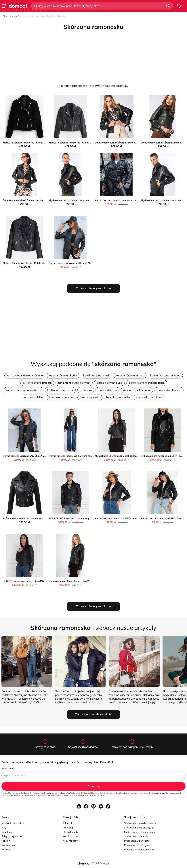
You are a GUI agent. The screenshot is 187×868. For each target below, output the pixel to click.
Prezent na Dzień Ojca (136, 845)
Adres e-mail (8, 769)
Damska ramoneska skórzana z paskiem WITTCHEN (122, 143)
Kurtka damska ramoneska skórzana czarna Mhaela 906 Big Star (83, 456)
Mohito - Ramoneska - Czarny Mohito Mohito (26, 263)
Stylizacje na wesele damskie (140, 823)
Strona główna (10, 16)
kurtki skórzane (97, 376)
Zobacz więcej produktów (93, 288)
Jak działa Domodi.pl (13, 823)
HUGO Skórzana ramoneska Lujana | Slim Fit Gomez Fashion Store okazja (41, 581)
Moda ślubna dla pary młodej (140, 832)
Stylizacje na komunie (136, 836)
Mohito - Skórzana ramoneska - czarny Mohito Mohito (31, 143)
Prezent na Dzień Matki (137, 841)
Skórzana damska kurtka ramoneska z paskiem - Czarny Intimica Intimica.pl (42, 519)
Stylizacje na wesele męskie (139, 828)
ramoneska (107, 390)
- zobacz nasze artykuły (93, 628)
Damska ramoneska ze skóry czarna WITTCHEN (74, 581)
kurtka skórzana (25, 376)
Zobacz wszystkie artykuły (93, 714)
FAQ (4, 828)
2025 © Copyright (101, 863)
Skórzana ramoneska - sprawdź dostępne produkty (94, 86)
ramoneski (86, 390)
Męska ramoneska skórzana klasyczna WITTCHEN (75, 200)
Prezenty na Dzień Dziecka (139, 850)
